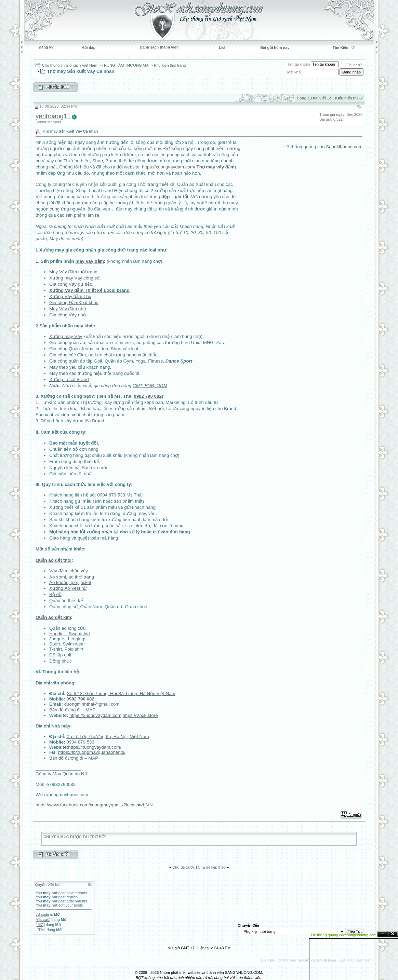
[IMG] (40, 925)
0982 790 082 (148, 396)
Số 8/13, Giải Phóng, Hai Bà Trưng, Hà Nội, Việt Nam (121, 693)
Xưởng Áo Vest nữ (68, 588)
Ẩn (383, 934)
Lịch (223, 47)
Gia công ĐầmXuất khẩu (74, 303)
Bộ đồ (55, 594)
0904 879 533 (111, 495)
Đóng (393, 934)
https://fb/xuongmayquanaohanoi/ (92, 752)
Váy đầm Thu (78, 296)
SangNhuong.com (344, 147)
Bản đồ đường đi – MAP (74, 758)
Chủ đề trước (184, 867)
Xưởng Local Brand (69, 379)
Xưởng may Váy (66, 336)
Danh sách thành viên (159, 47)
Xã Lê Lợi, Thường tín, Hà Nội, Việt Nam (108, 737)
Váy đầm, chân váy (69, 571)
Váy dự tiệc (80, 284)
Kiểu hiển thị (346, 98)
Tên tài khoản (299, 64)
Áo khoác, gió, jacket (70, 582)
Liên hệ (268, 960)
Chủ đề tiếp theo (212, 867)
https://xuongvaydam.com (95, 715)
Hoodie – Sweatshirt (70, 634)
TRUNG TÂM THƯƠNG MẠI (125, 65)
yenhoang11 (53, 116)
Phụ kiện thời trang (170, 65)
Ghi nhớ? (351, 65)
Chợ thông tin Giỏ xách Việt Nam (70, 65)
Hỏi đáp (89, 47)
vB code (42, 914)
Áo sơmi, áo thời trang (72, 577)
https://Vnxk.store (140, 715)
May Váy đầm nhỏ (68, 309)
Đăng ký (46, 47)
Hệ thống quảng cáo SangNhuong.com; (344, 935)
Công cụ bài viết (311, 98)
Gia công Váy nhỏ (68, 315)
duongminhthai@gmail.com (92, 704)
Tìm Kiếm (341, 47)
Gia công (59, 284)
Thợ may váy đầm (215, 167)
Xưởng (57, 296)
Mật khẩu (295, 72)
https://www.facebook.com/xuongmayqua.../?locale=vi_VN (94, 805)
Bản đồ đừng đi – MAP (72, 710)
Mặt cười (43, 920)
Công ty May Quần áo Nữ (62, 774)
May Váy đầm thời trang (73, 272)
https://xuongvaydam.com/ (169, 167)
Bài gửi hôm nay (275, 47)
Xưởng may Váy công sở (74, 278)
